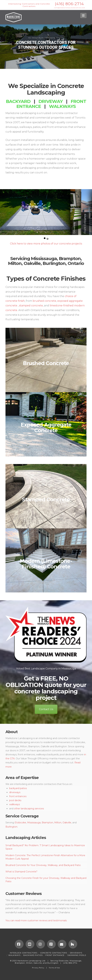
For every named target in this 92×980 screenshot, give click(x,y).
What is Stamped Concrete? (21, 872)
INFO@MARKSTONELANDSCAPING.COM (70, 8)
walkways (15, 804)
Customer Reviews (24, 894)
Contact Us (46, 709)
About (11, 732)
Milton (15, 263)
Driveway (51, 101)
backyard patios (18, 788)
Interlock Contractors (24, 953)
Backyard (18, 101)
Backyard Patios (33, 955)
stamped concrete (31, 306)
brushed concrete (44, 301)
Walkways (62, 106)
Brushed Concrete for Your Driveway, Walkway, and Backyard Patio (43, 865)
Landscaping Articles (26, 838)
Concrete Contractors (54, 953)
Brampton (70, 258)
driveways (15, 792)
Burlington (54, 263)
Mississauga (44, 258)
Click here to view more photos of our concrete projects (46, 244)
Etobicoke (20, 823)
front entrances (18, 796)
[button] (83, 16)
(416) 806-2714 (69, 4)
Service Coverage (22, 816)
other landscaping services (29, 809)
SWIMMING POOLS (77, 955)
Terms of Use (54, 968)
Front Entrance (55, 955)
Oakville (32, 263)
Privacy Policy (38, 968)
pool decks (15, 800)
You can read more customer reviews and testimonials (36, 920)
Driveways (76, 953)
